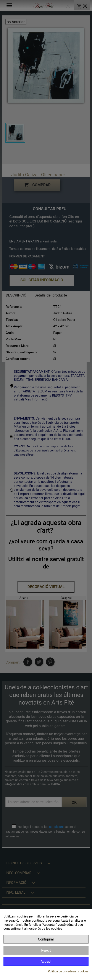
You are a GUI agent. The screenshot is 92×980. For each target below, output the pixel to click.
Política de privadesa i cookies (68, 971)
